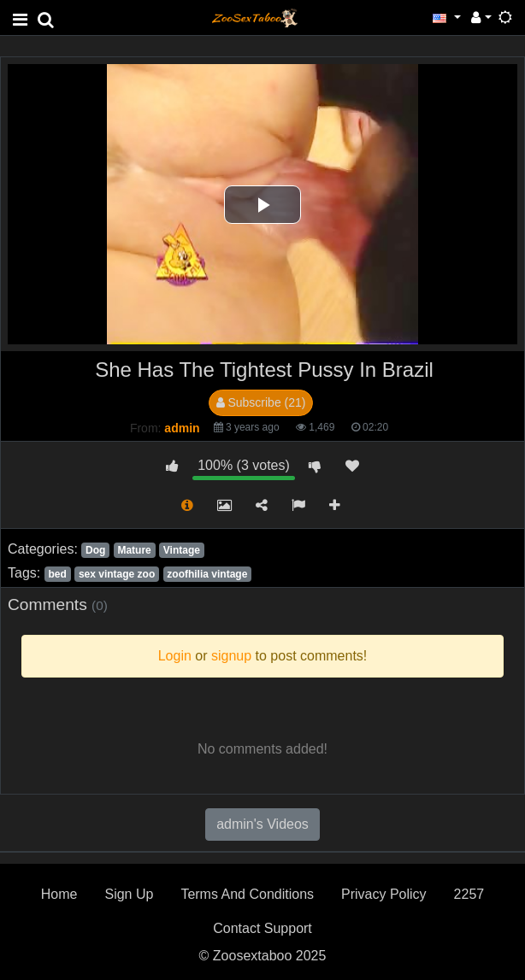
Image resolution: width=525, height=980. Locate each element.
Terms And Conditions (247, 894)
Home (59, 894)
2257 (469, 894)
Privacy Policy (384, 894)
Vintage (182, 550)
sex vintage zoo (117, 574)
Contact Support (262, 928)
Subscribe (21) (261, 402)
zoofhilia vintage (207, 574)
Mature (134, 550)
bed (57, 574)
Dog (95, 550)
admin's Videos (262, 824)
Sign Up (129, 894)
